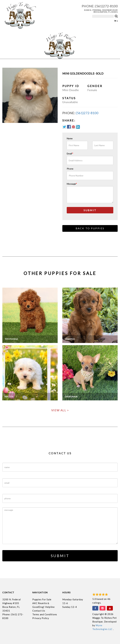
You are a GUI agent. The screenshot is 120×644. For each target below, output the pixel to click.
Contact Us (39, 611)
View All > (60, 410)
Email (70, 154)
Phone (70, 169)
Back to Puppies (90, 228)
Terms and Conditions (45, 614)
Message (72, 184)
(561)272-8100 (106, 6)
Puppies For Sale (42, 599)
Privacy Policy (41, 618)
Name (70, 138)
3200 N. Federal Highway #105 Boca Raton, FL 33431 (101, 11)
